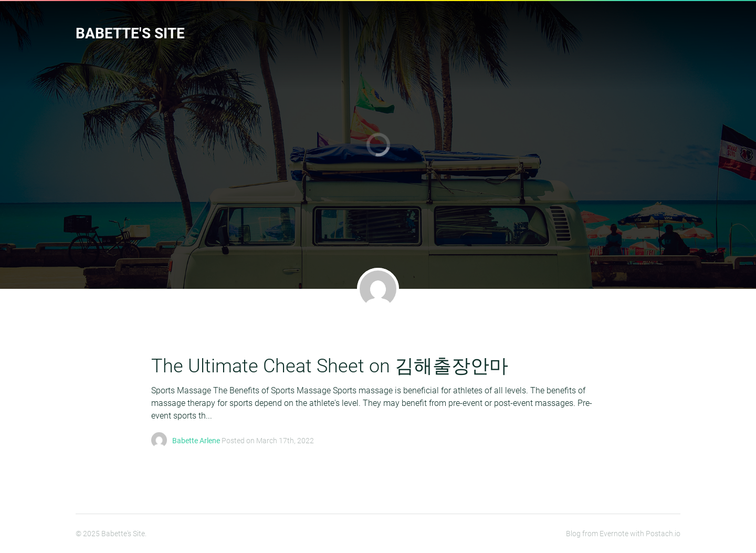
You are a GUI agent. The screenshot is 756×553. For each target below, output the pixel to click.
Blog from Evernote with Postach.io (623, 534)
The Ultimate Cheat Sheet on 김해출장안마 (330, 366)
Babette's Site (130, 33)
